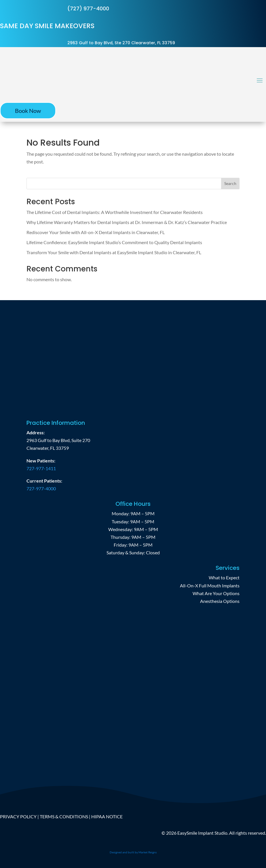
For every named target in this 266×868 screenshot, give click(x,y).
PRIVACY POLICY (18, 816)
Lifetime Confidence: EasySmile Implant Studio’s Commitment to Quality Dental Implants (114, 242)
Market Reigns (148, 852)
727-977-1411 (41, 468)
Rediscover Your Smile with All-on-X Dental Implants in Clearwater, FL (96, 232)
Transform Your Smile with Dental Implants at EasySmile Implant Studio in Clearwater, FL (114, 252)
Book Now (28, 111)
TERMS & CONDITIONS (64, 816)
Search (230, 183)
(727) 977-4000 (88, 8)
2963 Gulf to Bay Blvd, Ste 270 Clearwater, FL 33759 (121, 43)
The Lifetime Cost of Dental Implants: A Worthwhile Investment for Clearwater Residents (115, 212)
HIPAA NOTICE (107, 816)
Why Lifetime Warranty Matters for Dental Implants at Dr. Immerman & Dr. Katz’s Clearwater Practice (127, 222)
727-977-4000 (41, 488)
